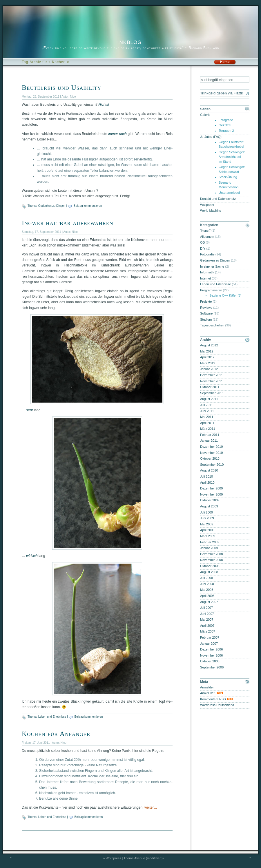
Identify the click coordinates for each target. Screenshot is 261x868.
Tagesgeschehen (212, 325)
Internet (205, 278)
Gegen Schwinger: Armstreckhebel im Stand (232, 157)
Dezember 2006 (211, 649)
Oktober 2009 (210, 500)
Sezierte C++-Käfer (223, 295)
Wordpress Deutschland (217, 705)
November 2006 (211, 655)
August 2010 (209, 470)
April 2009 (207, 530)
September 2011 (212, 393)
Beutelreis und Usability (61, 87)
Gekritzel (225, 125)
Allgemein (207, 237)
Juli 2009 (206, 512)
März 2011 (208, 429)
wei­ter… (151, 807)
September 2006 (212, 667)
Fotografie (226, 120)
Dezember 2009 (211, 488)
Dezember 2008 (211, 554)
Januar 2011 (209, 441)
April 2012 (207, 357)
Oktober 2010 (210, 458)
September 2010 (212, 465)
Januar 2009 (209, 548)
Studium (206, 319)
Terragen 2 (226, 131)
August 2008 (209, 572)
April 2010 (207, 483)
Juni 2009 (207, 518)
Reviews (206, 308)
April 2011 (207, 423)
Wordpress (114, 858)
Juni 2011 (207, 411)
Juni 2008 (207, 584)
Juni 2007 (207, 614)
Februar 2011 (210, 435)
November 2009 (211, 494)
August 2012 (209, 345)
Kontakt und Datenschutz (218, 199)
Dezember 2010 (211, 447)
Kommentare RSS (216, 699)
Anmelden (207, 687)
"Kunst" (205, 231)
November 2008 (211, 560)
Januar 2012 (209, 369)
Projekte (206, 301)
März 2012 (208, 363)
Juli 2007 (206, 608)
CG (203, 242)
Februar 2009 (210, 542)
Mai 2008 (207, 590)
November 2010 (211, 453)
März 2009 (208, 536)
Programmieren (211, 290)
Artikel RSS (212, 693)
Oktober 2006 (210, 661)
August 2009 (209, 506)
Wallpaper (207, 205)
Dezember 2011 (211, 375)
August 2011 (209, 399)
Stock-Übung (228, 177)
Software (206, 313)
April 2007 (207, 626)
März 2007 (208, 631)
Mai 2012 (207, 351)
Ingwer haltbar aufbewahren (67, 223)
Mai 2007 (207, 620)
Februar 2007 (210, 637)
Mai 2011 (207, 417)
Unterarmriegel (229, 193)
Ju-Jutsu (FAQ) (211, 137)
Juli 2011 (206, 405)
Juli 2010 (206, 476)
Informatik (207, 272)
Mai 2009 (207, 524)
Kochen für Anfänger (56, 734)
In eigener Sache (212, 266)
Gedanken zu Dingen (52, 206)
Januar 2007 (209, 644)
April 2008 (207, 596)
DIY (203, 248)
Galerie (205, 115)
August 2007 (209, 602)
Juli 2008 (206, 578)
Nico (73, 97)
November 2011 (211, 381)
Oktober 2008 (210, 566)
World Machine (211, 211)
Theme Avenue (134, 858)
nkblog (131, 42)
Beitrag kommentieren (88, 206)
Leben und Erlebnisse (52, 717)
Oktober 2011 (210, 387)
